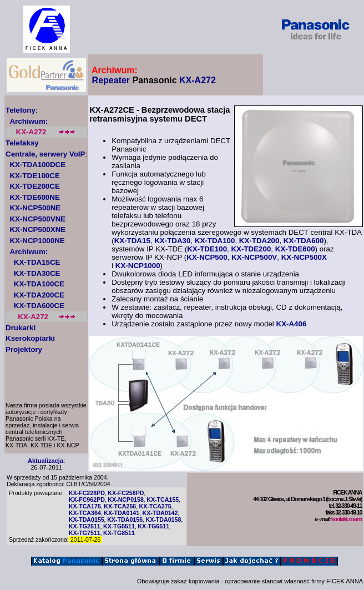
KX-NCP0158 (126, 500)
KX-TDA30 (172, 241)
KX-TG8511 (119, 533)
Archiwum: (29, 121)
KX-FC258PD (126, 493)
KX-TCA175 (85, 506)
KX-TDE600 (295, 249)
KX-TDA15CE (37, 262)
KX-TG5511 (119, 526)
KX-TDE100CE (34, 176)
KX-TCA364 (85, 513)
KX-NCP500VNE (37, 219)
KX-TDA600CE (39, 306)
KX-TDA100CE (39, 284)
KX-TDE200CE (34, 186)
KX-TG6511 (153, 526)
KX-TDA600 (304, 241)
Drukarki (21, 328)
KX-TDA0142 (160, 513)
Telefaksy (22, 143)
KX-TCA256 (120, 506)
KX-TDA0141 (122, 513)
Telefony (21, 110)
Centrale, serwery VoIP (45, 154)
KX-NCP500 (207, 257)
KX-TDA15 (132, 241)
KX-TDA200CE (39, 295)
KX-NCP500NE (35, 208)
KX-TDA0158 (163, 520)
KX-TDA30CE (37, 273)
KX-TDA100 (215, 241)
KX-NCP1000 (138, 266)
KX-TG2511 (85, 526)
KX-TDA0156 (125, 520)
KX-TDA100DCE (37, 165)
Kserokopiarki (30, 338)
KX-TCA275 (155, 506)
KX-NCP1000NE (37, 241)
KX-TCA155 (163, 500)
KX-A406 (292, 324)
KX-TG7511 (85, 533)
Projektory (24, 349)
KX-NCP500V (254, 257)
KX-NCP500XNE (37, 230)
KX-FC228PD (87, 493)
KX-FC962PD (87, 500)
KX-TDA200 (259, 241)
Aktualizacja (46, 461)
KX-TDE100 (207, 249)
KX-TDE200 (251, 249)
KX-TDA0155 (87, 520)
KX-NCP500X (304, 257)
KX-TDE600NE (34, 197)
